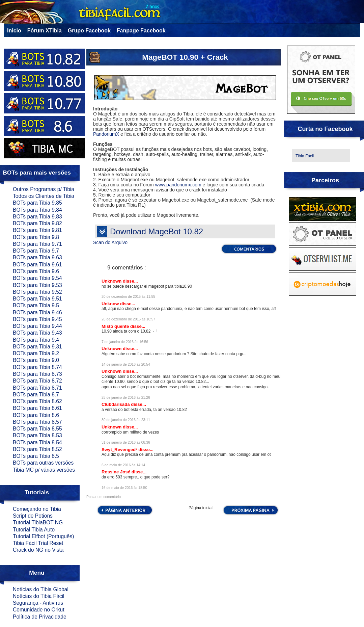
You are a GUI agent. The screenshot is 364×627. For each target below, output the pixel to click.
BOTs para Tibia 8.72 (37, 381)
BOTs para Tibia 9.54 (37, 278)
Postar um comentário (104, 497)
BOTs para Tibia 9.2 (36, 353)
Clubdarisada (116, 404)
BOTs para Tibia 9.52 (37, 292)
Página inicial (201, 508)
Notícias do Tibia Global (41, 589)
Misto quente (116, 326)
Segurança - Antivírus (38, 603)
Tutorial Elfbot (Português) (43, 536)
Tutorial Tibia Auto (34, 530)
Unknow (111, 304)
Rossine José (117, 472)
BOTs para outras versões (43, 463)
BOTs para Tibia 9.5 (36, 305)
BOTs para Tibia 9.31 (37, 347)
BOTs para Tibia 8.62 (37, 401)
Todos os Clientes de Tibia (44, 196)
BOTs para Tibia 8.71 (37, 388)
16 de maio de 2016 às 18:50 (124, 488)
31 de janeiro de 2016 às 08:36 (126, 442)
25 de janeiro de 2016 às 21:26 (126, 398)
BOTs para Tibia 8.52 (37, 449)
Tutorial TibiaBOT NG (38, 522)
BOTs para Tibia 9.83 (37, 217)
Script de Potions (33, 516)
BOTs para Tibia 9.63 (37, 257)
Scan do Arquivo (110, 242)
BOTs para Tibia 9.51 (37, 299)
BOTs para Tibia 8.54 (37, 442)
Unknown (112, 281)
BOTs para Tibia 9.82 (37, 223)
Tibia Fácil (305, 156)
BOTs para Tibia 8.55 (37, 429)
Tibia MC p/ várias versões (44, 470)
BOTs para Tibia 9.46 (37, 312)
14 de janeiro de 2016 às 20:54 (126, 364)
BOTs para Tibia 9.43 (37, 333)
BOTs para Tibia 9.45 (37, 319)
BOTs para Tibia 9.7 (36, 251)
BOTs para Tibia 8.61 (37, 408)
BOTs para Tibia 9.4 (36, 340)
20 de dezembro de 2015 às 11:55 (128, 297)
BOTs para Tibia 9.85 (37, 203)
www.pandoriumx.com (178, 185)
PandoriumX (106, 134)
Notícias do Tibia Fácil (39, 596)
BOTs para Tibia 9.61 (37, 265)
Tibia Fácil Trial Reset (38, 543)
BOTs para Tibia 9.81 (37, 230)
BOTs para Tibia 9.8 (36, 237)
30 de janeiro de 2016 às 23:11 (126, 420)
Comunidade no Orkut (39, 610)
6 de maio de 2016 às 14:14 (123, 465)
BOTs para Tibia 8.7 (36, 395)
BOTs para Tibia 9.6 (36, 271)
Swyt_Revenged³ (120, 450)
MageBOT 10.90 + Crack (185, 57)
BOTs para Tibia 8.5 (36, 456)
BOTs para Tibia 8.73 (37, 374)
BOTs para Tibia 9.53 (37, 285)
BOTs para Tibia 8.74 (37, 367)
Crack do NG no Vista (38, 550)
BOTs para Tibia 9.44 (37, 326)
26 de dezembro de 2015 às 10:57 (128, 319)
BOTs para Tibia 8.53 (37, 435)
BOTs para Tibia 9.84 (37, 210)
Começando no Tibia (37, 509)
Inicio (14, 31)
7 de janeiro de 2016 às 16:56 (125, 342)
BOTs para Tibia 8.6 (36, 415)
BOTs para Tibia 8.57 (37, 422)
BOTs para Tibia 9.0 (36, 360)
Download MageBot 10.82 (157, 231)
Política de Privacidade (40, 617)
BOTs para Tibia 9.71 (37, 244)
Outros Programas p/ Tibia (44, 189)
